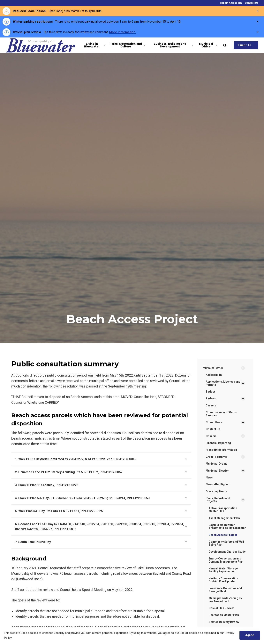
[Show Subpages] (243, 368)
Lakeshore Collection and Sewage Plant (225, 590)
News (209, 477)
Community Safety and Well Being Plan (226, 543)
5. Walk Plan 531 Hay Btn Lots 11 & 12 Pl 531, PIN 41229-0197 (101, 511)
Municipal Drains (217, 464)
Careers (211, 405)
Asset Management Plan (224, 518)
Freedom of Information (221, 450)
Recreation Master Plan (224, 615)
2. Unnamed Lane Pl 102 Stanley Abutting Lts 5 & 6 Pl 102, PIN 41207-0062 (101, 472)
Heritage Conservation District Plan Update (223, 580)
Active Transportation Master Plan (223, 510)
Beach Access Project (223, 535)
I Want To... (246, 45)
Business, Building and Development (173, 45)
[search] (225, 45)
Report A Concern (231, 3)
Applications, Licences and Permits (223, 383)
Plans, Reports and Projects (218, 500)
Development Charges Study (227, 552)
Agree (250, 635)
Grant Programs (216, 457)
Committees (214, 422)
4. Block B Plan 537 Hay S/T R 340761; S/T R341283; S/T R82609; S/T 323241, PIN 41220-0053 (101, 498)
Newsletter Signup (218, 485)
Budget (210, 392)
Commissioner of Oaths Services (221, 414)
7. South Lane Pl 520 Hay (101, 542)
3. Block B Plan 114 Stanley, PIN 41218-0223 (101, 485)
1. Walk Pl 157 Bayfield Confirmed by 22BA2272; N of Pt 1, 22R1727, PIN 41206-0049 (101, 459)
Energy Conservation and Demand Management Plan (226, 560)
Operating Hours (216, 491)
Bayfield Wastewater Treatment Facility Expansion (227, 526)
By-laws (211, 399)
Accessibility (214, 375)
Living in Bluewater (94, 45)
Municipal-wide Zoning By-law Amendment (226, 600)
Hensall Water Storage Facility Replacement (223, 570)
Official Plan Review (221, 608)
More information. (123, 32)
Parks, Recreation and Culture (127, 45)
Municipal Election (218, 471)
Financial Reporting (218, 443)
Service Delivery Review (224, 622)
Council (211, 436)
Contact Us (251, 3)
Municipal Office (208, 45)
